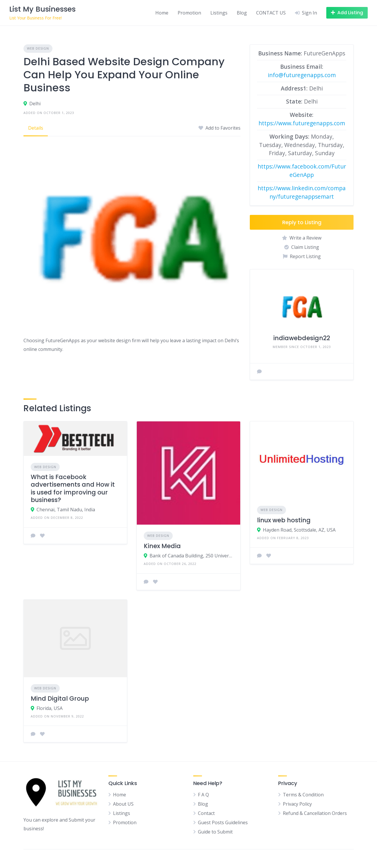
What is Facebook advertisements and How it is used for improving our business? (73, 488)
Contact (206, 813)
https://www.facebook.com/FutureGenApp (302, 171)
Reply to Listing (302, 222)
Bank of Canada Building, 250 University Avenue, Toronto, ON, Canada (191, 556)
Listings (219, 13)
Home (162, 13)
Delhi (35, 104)
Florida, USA (50, 708)
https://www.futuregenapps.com (302, 123)
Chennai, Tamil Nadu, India (66, 510)
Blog (242, 13)
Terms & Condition (303, 795)
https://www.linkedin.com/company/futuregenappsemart (302, 192)
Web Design (38, 48)
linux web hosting (284, 520)
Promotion (189, 13)
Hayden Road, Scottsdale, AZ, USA (299, 530)
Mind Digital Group (60, 698)
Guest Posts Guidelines (223, 822)
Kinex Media (162, 546)
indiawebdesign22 (302, 338)
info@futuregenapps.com (302, 75)
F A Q (203, 795)
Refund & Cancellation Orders (315, 813)
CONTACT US (271, 13)
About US (123, 804)
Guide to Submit (215, 832)
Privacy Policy (297, 804)
